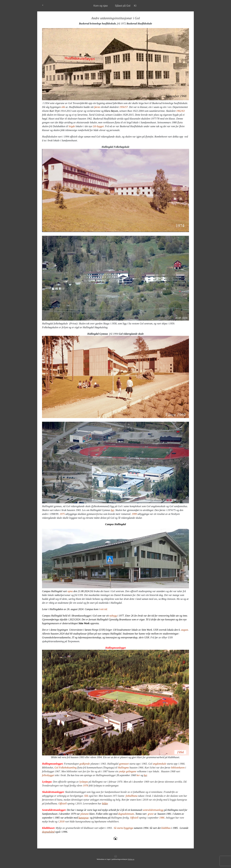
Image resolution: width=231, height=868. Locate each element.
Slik (86, 796)
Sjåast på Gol (123, 6)
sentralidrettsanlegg (153, 810)
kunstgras (84, 818)
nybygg (113, 616)
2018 (62, 822)
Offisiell (134, 818)
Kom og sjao (101, 6)
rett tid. (104, 609)
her (112, 510)
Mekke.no (131, 859)
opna (70, 591)
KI (135, 6)
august (185, 630)
